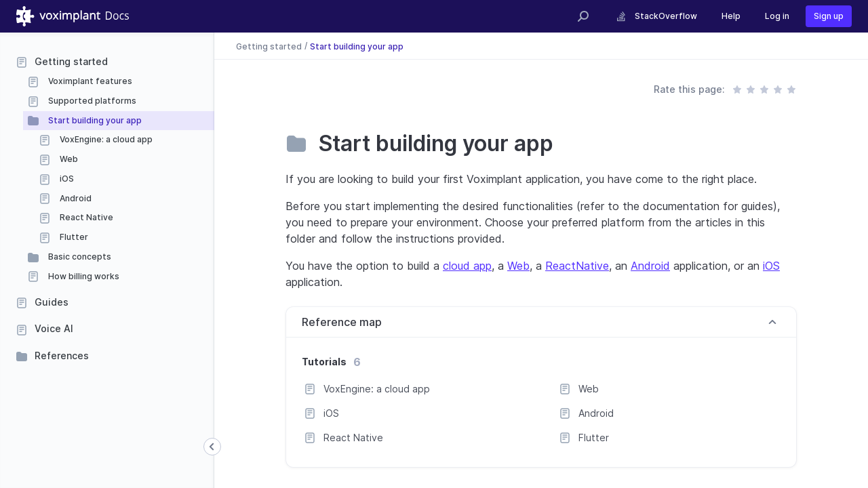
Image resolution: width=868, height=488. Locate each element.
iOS (66, 179)
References (62, 355)
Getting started (71, 61)
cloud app (467, 266)
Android (75, 198)
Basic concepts (79, 257)
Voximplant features (89, 81)
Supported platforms (91, 101)
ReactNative (577, 266)
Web (68, 159)
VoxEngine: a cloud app (105, 139)
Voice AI (54, 328)
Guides (52, 302)
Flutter (73, 237)
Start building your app (94, 120)
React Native (85, 217)
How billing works (83, 276)
